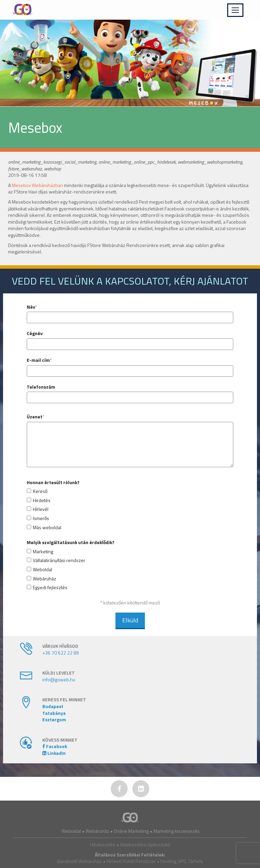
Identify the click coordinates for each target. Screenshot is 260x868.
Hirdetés (42, 500)
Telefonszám (41, 387)
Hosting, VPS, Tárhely (182, 861)
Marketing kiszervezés (177, 831)
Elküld (130, 620)
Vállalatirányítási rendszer (59, 560)
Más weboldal (47, 528)
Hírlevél (41, 509)
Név (31, 307)
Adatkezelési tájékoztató (145, 844)
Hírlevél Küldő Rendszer (131, 861)
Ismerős (41, 518)
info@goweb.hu (59, 679)
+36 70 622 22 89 (61, 653)
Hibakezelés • (105, 844)
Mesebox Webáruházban (37, 185)
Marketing (43, 552)
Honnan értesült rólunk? (53, 482)
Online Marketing (131, 831)
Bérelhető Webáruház (80, 861)
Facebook (55, 746)
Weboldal (42, 570)
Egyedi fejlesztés (50, 587)
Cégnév (35, 333)
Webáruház (45, 579)
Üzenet (35, 417)
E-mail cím (38, 360)
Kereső (40, 491)
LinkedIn (54, 753)
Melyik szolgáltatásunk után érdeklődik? (71, 542)
